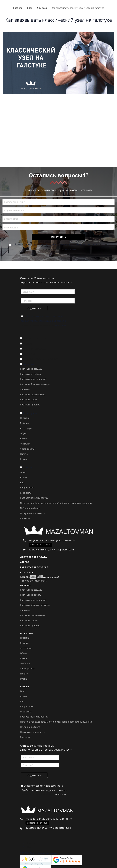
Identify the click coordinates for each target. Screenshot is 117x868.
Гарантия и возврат (35, 349)
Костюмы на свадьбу (31, 369)
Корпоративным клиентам (34, 498)
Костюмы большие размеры (35, 384)
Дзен (29, 847)
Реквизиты (26, 493)
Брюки (24, 438)
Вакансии (25, 518)
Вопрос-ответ (27, 488)
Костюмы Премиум (30, 405)
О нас (23, 472)
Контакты (29, 354)
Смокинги (25, 389)
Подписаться (34, 308)
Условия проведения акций (40, 359)
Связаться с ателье (40, 545)
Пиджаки (25, 418)
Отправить (58, 237)
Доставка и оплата (34, 338)
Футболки (25, 444)
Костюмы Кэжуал (29, 400)
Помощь (28, 467)
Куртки (24, 459)
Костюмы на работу (31, 374)
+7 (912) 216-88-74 (64, 540)
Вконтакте (33, 843)
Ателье (27, 344)
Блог (22, 483)
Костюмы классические (33, 394)
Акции (23, 477)
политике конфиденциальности (38, 325)
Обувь (23, 433)
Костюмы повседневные (33, 379)
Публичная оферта (30, 508)
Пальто (24, 454)
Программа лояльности (33, 513)
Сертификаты (27, 449)
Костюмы (28, 364)
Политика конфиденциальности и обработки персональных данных (56, 503)
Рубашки (25, 423)
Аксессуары (30, 413)
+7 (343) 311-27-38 (41, 540)
